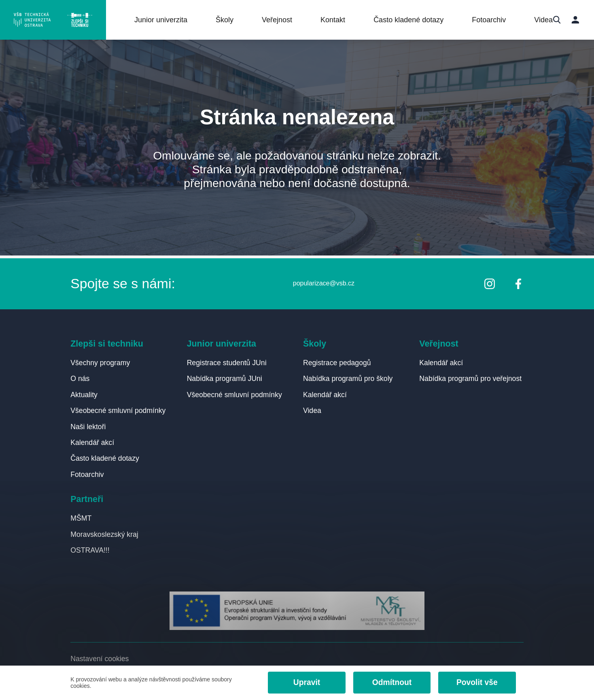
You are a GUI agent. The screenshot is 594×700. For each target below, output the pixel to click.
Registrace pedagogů (337, 361)
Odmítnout (390, 683)
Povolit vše (476, 683)
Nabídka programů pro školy (348, 377)
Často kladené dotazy (411, 20)
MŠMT (81, 518)
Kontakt (335, 20)
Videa (546, 20)
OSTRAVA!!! (90, 550)
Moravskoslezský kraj (104, 534)
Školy (227, 20)
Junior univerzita (163, 20)
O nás (80, 377)
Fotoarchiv (491, 20)
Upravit (304, 683)
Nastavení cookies (100, 658)
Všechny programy (100, 361)
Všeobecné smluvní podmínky (118, 409)
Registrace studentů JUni (227, 361)
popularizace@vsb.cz (323, 281)
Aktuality (84, 393)
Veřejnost (279, 20)
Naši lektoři (88, 425)
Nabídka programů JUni (225, 377)
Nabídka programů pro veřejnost (471, 377)
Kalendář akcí (92, 441)
